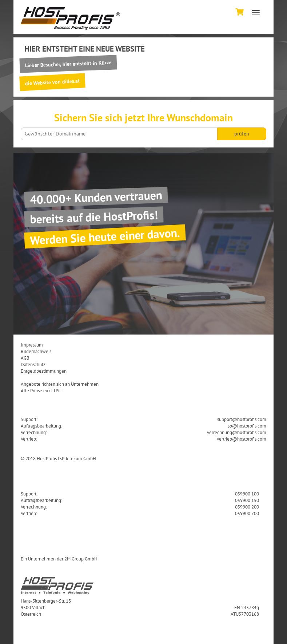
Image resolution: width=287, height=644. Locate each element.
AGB (25, 358)
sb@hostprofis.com (247, 426)
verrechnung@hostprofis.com (237, 432)
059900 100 (247, 494)
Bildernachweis (36, 351)
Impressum (32, 345)
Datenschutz (33, 364)
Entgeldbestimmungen (44, 371)
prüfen (242, 134)
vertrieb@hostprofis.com (242, 439)
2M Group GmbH (81, 559)
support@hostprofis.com (242, 419)
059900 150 (247, 500)
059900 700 (247, 513)
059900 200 (247, 507)
